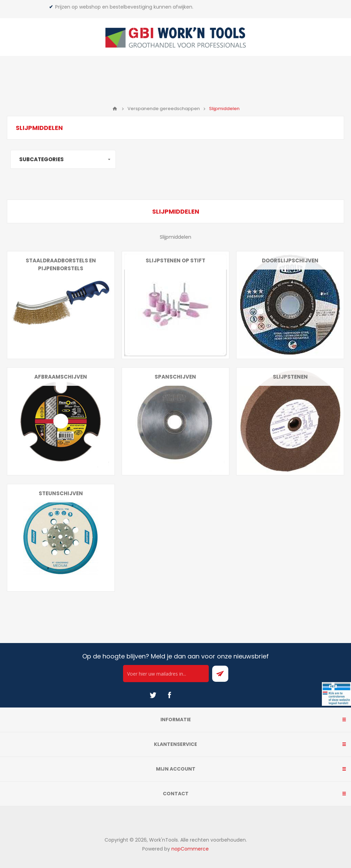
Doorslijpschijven (290, 260)
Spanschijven (175, 377)
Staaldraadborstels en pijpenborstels (61, 264)
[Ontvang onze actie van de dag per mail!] (166, 674)
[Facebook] (169, 695)
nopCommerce (190, 849)
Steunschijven (61, 493)
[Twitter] (153, 695)
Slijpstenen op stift (175, 260)
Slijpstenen (290, 377)
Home (115, 109)
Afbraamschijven (61, 377)
